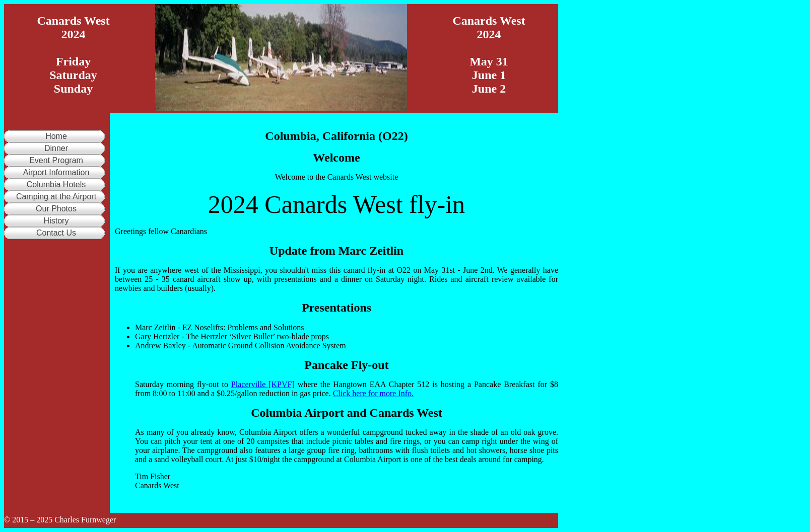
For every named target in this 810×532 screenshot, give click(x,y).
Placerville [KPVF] (263, 384)
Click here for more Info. (373, 393)
